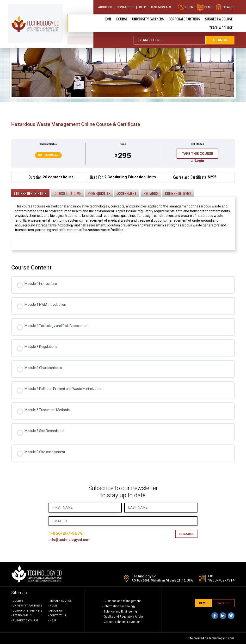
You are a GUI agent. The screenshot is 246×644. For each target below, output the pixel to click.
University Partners (148, 18)
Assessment (127, 194)
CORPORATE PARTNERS (184, 18)
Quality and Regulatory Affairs (124, 617)
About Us (105, 7)
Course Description (30, 194)
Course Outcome (67, 194)
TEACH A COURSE (221, 27)
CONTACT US (58, 616)
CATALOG (224, 603)
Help (143, 7)
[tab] (30, 193)
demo (205, 7)
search (220, 40)
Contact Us (126, 7)
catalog (225, 7)
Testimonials (161, 7)
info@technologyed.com (70, 540)
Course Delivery (178, 194)
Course (122, 18)
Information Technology (120, 606)
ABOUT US (56, 611)
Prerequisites (99, 194)
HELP (53, 621)
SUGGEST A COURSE (219, 18)
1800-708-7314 (221, 581)
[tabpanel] (123, 215)
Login (186, 7)
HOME (53, 606)
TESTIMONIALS (22, 616)
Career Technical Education (122, 622)
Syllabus (151, 194)
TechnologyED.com (221, 638)
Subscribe (186, 534)
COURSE (18, 601)
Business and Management (122, 601)
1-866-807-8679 (66, 533)
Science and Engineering (120, 612)
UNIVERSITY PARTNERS (27, 606)
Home (108, 18)
